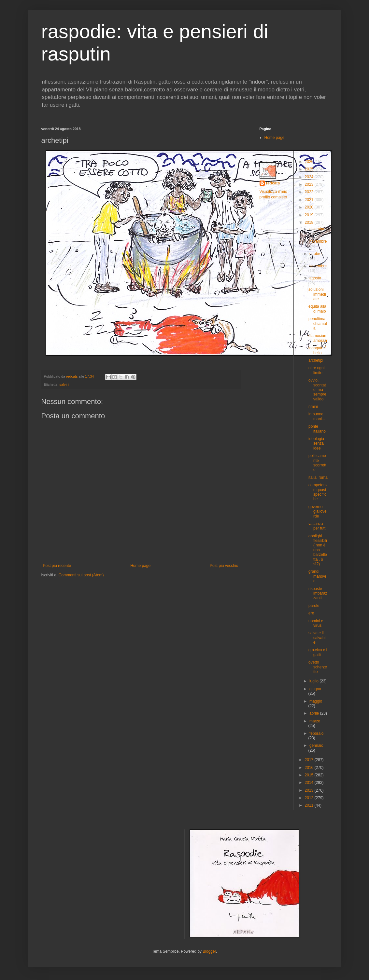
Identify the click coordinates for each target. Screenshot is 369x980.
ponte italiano (317, 429)
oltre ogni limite (316, 370)
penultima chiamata (318, 323)
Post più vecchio (224, 566)
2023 (310, 184)
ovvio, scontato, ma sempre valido (317, 390)
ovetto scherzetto (318, 667)
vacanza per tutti (317, 526)
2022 (310, 192)
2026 (310, 162)
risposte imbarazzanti (318, 593)
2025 (310, 169)
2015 (310, 775)
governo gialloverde (318, 511)
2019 (310, 215)
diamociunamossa (318, 338)
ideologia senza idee (316, 443)
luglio (314, 681)
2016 (310, 768)
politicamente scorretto (317, 463)
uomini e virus (316, 623)
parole (314, 606)
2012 (310, 798)
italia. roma (318, 477)
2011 (310, 805)
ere (311, 613)
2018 (310, 222)
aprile (315, 713)
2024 (310, 177)
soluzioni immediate (317, 294)
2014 (310, 783)
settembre (318, 266)
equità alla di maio (317, 309)
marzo (315, 721)
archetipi (316, 360)
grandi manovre (317, 576)
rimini (313, 407)
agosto (315, 278)
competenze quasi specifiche (318, 492)
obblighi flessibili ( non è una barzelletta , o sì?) (318, 550)
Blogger (209, 951)
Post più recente (57, 566)
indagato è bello (318, 350)
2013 (310, 790)
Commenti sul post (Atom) (81, 575)
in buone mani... (317, 416)
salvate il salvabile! (317, 638)
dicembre (317, 229)
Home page (140, 566)
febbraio (316, 733)
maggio (316, 701)
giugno (315, 689)
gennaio (316, 745)
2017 (310, 760)
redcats (273, 183)
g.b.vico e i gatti (318, 652)
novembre (318, 241)
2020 (310, 207)
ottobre (315, 254)
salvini (64, 384)
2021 (310, 200)
